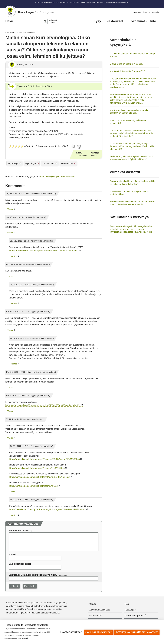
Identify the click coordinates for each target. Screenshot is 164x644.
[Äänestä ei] (79, 147)
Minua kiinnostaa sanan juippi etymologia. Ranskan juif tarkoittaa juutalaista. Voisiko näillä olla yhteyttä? (132, 146)
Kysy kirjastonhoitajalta (15, 32)
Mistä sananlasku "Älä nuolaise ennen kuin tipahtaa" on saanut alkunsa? (130, 112)
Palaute (92, 604)
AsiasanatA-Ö (53, 21)
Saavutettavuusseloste (99, 610)
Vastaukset (115, 21)
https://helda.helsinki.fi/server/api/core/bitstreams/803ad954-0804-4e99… (44, 251)
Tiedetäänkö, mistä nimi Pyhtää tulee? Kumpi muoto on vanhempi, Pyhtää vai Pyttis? (131, 158)
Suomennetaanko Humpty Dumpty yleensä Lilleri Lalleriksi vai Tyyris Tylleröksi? (133, 183)
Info (153, 21)
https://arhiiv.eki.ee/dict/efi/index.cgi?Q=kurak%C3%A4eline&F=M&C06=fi (44, 459)
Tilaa (127, 604)
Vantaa (94, 156)
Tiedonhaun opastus (134, 615)
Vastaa (10, 209)
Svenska (137, 12)
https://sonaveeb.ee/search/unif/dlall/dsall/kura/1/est (34, 486)
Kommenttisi (15, 530)
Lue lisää (22, 639)
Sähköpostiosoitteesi (20, 564)
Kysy (97, 21)
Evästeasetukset (70, 632)
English (146, 12)
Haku (9, 21)
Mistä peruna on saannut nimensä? (126, 64)
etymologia (13, 163)
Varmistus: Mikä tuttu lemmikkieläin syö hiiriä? (33, 575)
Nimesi (12, 554)
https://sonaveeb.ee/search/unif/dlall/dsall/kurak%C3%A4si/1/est (40, 477)
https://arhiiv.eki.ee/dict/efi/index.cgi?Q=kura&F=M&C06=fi (37, 468)
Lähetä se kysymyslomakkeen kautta (58, 176)
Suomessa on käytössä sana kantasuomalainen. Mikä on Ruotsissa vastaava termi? (133, 203)
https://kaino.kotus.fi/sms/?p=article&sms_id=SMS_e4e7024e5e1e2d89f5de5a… (47, 509)
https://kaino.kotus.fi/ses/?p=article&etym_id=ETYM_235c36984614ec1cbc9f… (43, 405)
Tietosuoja (129, 610)
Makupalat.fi (94, 615)
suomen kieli (48, 163)
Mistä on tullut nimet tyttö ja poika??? (127, 71)
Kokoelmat (137, 21)
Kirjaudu (155, 12)
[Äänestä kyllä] (73, 146)
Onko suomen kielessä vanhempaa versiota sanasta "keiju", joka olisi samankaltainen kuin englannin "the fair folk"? (131, 133)
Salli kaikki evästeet (98, 632)
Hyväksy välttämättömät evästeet (137, 632)
